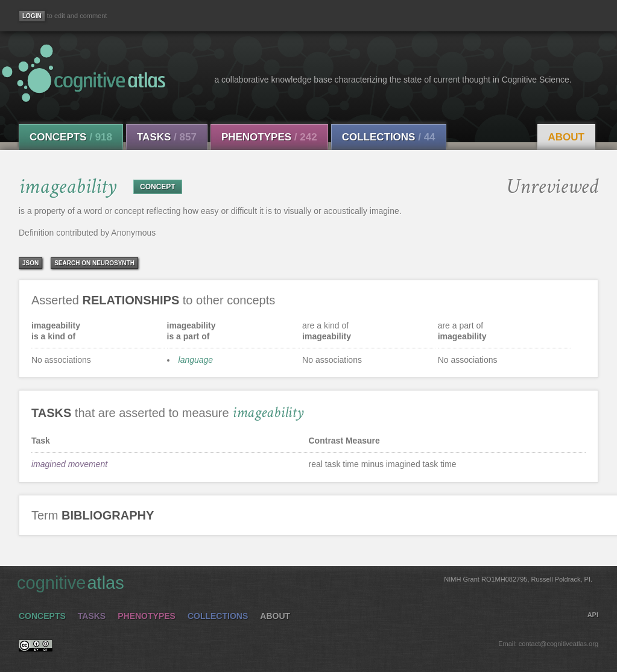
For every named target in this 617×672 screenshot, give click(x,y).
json (30, 263)
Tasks (167, 137)
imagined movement (69, 464)
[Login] (32, 16)
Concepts (71, 137)
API (593, 615)
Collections (389, 137)
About (566, 137)
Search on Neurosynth (94, 263)
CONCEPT (158, 187)
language (196, 360)
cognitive (305, 582)
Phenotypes (269, 137)
